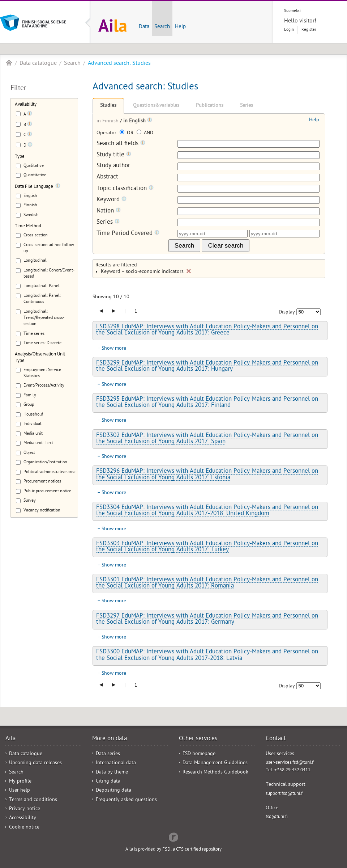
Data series (108, 754)
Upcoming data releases (35, 763)
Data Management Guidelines (215, 763)
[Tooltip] (30, 115)
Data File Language (34, 187)
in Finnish (108, 121)
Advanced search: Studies (119, 64)
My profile (20, 782)
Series (247, 106)
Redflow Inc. (173, 837)
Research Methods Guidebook (215, 773)
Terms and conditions (33, 800)
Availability (26, 105)
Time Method (28, 226)
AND (145, 133)
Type (20, 157)
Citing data (108, 782)
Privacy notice (25, 809)
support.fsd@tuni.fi (285, 794)
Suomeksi (292, 11)
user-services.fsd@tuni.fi (290, 763)
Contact (276, 739)
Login (289, 30)
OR (127, 133)
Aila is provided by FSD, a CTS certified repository (173, 850)
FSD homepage (199, 754)
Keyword (112, 200)
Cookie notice (24, 828)
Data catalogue (38, 64)
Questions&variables (156, 106)
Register (309, 30)
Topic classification (125, 189)
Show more (114, 349)
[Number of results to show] (309, 312)
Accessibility (23, 818)
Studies (108, 106)
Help (180, 27)
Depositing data (113, 791)
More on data (110, 739)
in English (135, 121)
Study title (114, 155)
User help (20, 791)
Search (162, 27)
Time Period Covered (128, 234)
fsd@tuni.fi (277, 817)
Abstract (107, 178)
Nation (109, 211)
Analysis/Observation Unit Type (40, 358)
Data (144, 27)
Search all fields (121, 144)
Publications (210, 106)
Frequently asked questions (126, 800)
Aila (9, 63)
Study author (113, 166)
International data (116, 763)
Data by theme (112, 773)
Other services (198, 739)
